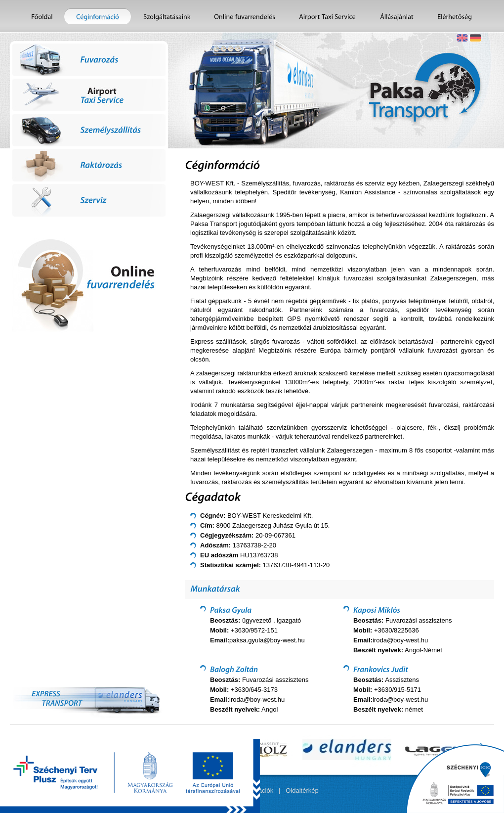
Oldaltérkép (302, 790)
